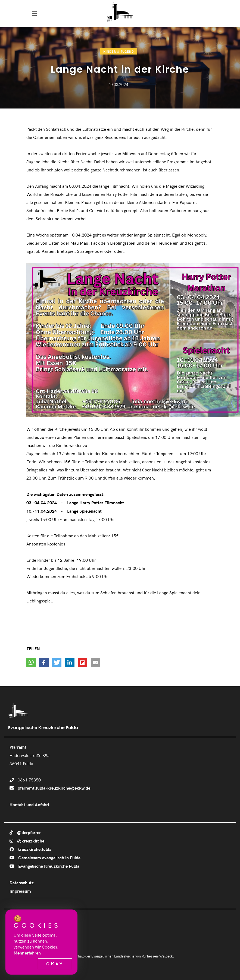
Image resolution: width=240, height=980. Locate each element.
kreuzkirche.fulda (30, 849)
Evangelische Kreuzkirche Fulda (44, 866)
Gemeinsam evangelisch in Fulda (45, 858)
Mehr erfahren (27, 953)
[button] (31, 663)
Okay (55, 964)
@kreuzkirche (27, 841)
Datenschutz (22, 882)
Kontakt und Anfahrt (29, 804)
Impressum (20, 891)
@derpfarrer (25, 832)
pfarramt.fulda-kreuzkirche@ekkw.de (54, 788)
